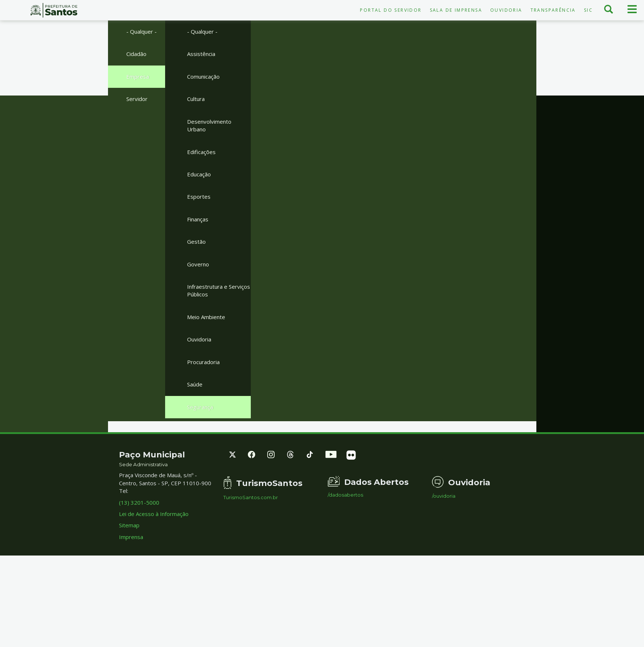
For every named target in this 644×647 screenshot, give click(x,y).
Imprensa (131, 537)
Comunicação (203, 76)
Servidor (137, 99)
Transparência (553, 10)
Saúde (195, 384)
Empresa (138, 76)
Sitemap (129, 525)
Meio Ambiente (206, 317)
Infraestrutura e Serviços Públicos (219, 290)
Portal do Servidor (391, 10)
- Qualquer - (142, 31)
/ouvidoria (444, 496)
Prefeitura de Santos (54, 10)
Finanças (198, 219)
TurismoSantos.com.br (251, 498)
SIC (588, 10)
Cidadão (136, 54)
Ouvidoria (506, 10)
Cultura (196, 99)
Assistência (201, 54)
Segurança (200, 407)
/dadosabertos (345, 495)
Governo (198, 264)
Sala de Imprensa (456, 10)
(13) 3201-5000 (139, 502)
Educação (199, 174)
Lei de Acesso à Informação (154, 514)
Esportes (199, 197)
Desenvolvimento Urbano (209, 125)
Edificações (201, 152)
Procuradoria (203, 362)
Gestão (196, 242)
